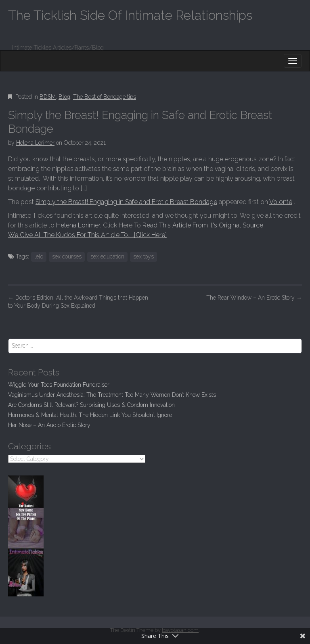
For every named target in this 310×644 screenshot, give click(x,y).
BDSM (48, 97)
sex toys (143, 256)
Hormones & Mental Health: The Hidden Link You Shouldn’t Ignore (90, 415)
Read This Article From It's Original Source (203, 225)
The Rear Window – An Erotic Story (254, 298)
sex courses (67, 256)
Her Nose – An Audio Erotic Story (49, 425)
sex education (107, 256)
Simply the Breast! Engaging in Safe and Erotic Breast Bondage (126, 202)
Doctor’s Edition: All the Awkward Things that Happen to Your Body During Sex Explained (78, 302)
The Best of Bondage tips (105, 97)
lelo (39, 256)
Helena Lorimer (35, 143)
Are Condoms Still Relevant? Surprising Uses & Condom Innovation (91, 405)
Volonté (281, 202)
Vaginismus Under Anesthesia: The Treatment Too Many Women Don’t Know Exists (112, 395)
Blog (64, 97)
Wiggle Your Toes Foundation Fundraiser (59, 385)
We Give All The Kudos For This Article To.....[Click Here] (87, 235)
